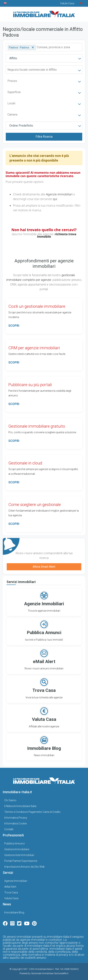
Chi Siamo (10, 800)
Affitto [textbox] (13, 58)
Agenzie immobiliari (59, 194)
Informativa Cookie (15, 823)
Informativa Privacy (16, 818)
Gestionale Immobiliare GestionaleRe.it (50, 973)
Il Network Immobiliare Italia (20, 806)
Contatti (9, 829)
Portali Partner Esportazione (21, 861)
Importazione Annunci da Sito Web (24, 867)
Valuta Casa (11, 898)
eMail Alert (10, 887)
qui (55, 199)
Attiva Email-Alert (44, 567)
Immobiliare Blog (14, 912)
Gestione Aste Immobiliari (19, 855)
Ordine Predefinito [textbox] (21, 126)
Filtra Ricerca (44, 137)
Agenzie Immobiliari (16, 881)
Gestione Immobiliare (17, 849)
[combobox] (44, 58)
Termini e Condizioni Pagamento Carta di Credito (32, 812)
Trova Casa (11, 892)
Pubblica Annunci (15, 843)
